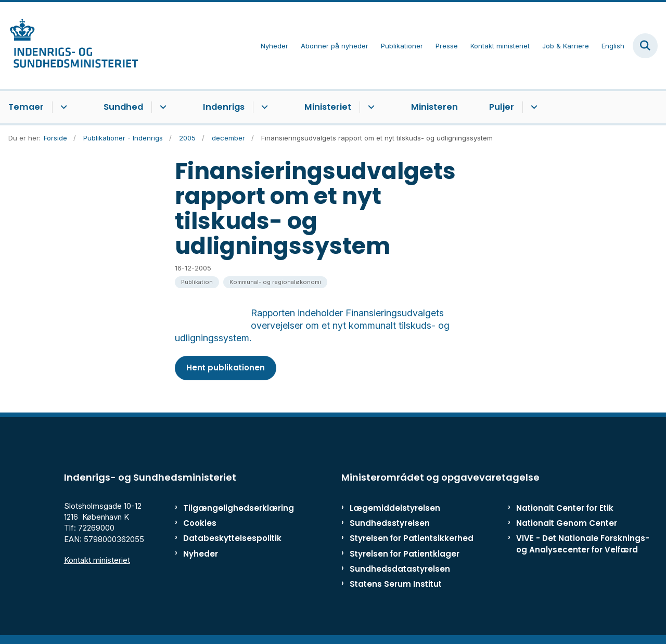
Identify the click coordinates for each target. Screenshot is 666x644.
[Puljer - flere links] (533, 107)
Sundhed (123, 107)
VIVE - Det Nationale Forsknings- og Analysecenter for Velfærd (583, 548)
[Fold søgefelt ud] (645, 46)
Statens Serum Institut (396, 588)
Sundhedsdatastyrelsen (400, 572)
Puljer (502, 107)
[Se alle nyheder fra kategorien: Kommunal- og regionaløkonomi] (275, 282)
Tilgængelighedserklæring (226, 512)
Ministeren (434, 107)
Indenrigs (224, 107)
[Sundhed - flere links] (162, 107)
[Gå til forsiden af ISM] (69, 46)
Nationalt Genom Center (567, 527)
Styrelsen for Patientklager (405, 557)
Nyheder (201, 557)
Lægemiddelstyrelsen (395, 512)
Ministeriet (328, 107)
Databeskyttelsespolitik (226, 542)
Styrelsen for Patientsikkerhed (412, 542)
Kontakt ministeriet (97, 564)
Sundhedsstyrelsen (390, 527)
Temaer (26, 107)
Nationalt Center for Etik (565, 512)
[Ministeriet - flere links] (370, 107)
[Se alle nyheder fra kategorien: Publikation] (197, 282)
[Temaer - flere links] (62, 107)
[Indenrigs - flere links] (263, 107)
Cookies (200, 527)
